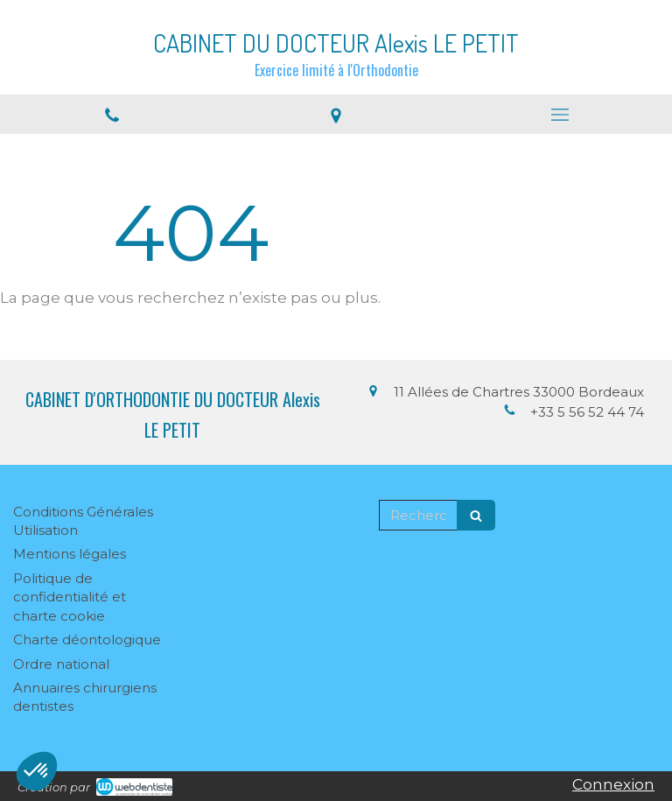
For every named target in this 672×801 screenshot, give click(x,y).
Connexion (613, 784)
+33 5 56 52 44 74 (587, 412)
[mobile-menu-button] (560, 115)
